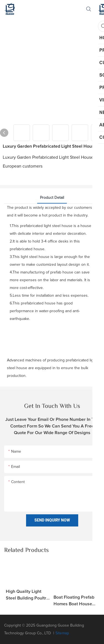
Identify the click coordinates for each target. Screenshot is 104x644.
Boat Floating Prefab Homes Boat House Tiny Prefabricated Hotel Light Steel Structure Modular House (74, 601)
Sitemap (62, 633)
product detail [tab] (52, 198)
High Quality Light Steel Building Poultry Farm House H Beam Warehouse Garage (27, 595)
